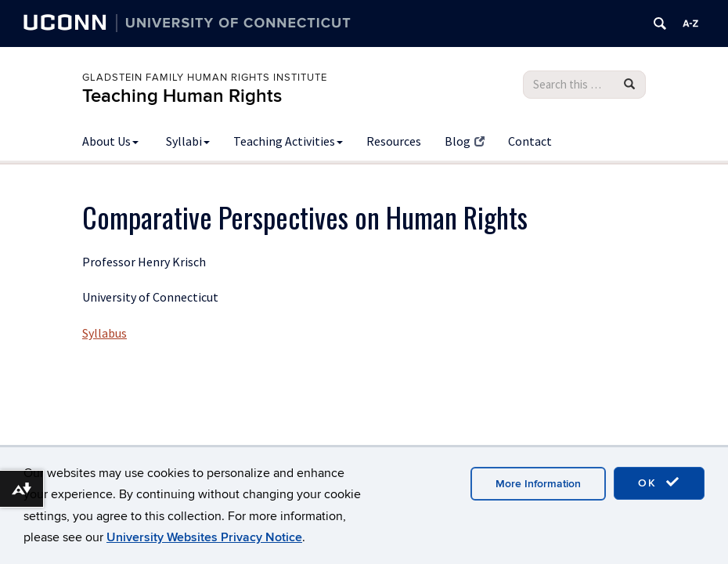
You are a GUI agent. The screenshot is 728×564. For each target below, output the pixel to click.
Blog (465, 141)
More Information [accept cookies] (538, 484)
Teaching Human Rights (182, 96)
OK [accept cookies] (659, 483)
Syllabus (105, 333)
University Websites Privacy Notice (204, 537)
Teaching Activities (288, 141)
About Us (110, 141)
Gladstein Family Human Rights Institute (205, 78)
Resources (394, 141)
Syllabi (188, 141)
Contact (530, 141)
